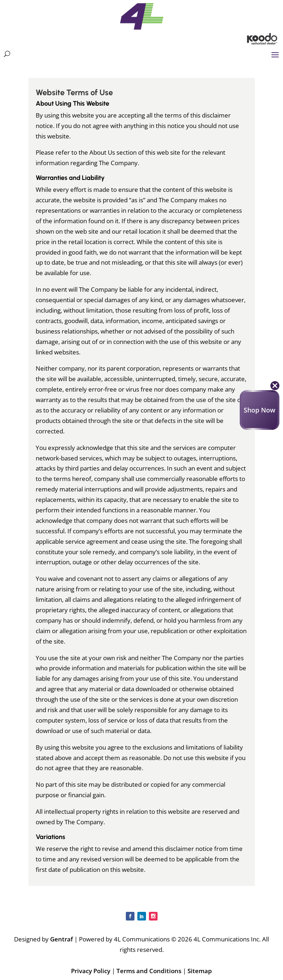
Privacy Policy (91, 971)
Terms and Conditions (149, 971)
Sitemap (200, 971)
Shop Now (260, 410)
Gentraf (61, 939)
